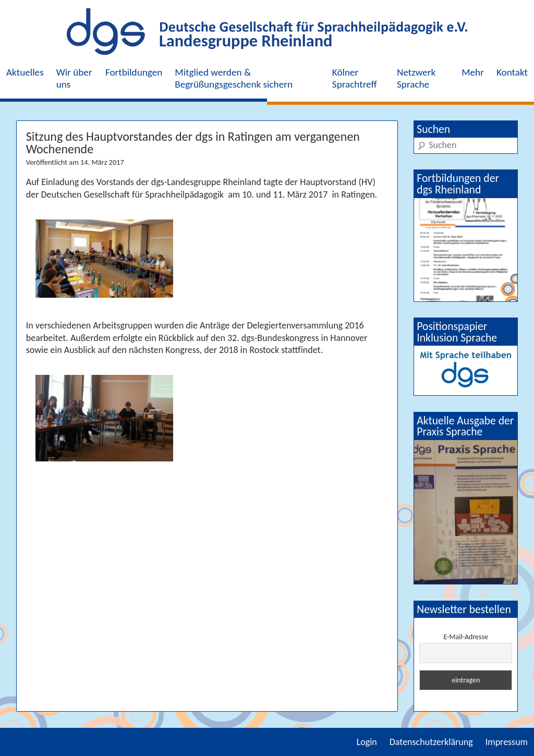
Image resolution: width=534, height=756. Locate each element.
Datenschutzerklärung (431, 742)
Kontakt (512, 72)
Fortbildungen (134, 72)
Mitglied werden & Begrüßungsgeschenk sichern (234, 78)
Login (367, 742)
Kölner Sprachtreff (355, 78)
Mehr (473, 72)
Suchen (433, 129)
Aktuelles (25, 72)
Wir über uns (74, 78)
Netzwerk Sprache (416, 78)
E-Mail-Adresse (466, 637)
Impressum (507, 742)
